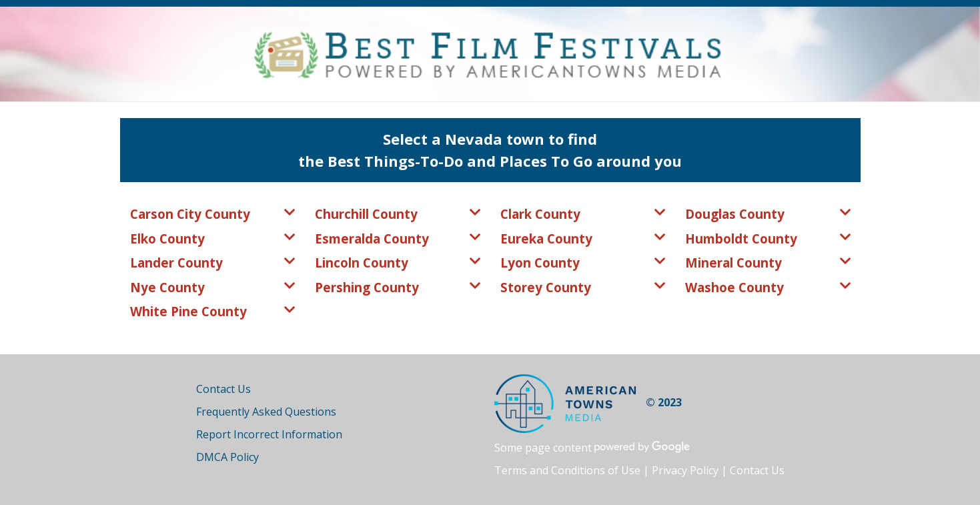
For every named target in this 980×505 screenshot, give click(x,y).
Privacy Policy (685, 470)
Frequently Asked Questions (266, 412)
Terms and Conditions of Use (567, 470)
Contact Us (223, 389)
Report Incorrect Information (269, 434)
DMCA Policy (227, 457)
